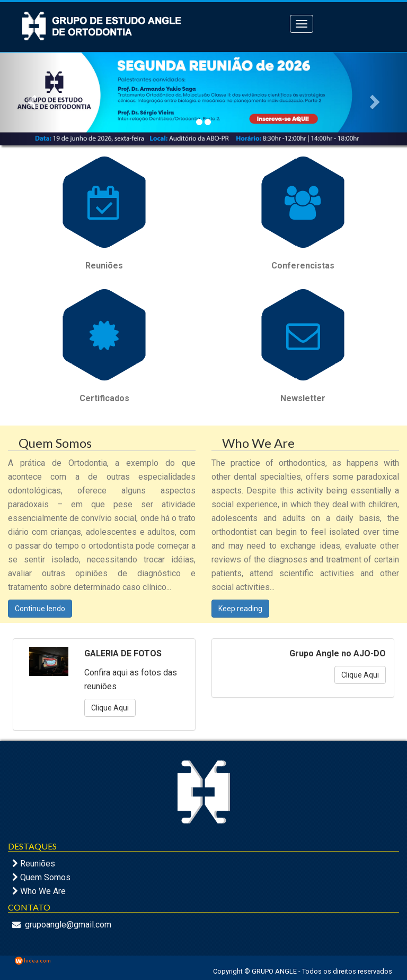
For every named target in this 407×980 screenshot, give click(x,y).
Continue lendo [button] (40, 609)
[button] (30, 99)
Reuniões (38, 864)
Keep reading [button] (240, 609)
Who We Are (43, 891)
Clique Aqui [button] (110, 708)
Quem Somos (45, 877)
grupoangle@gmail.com (68, 925)
